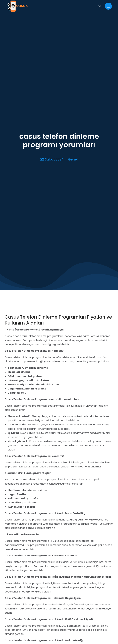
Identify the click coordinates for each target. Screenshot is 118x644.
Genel (73, 159)
